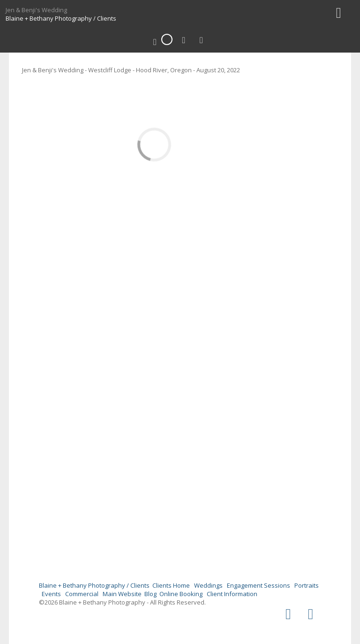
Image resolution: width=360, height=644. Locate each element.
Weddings (208, 585)
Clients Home (171, 585)
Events (51, 594)
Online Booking (181, 594)
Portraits (307, 585)
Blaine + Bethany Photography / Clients (61, 18)
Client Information (232, 594)
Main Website (122, 594)
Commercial (82, 594)
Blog (150, 594)
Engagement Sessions (259, 585)
